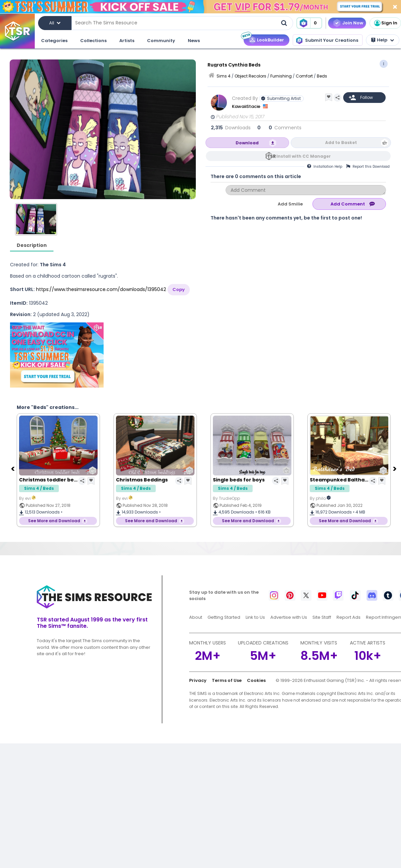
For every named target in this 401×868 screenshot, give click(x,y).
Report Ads (349, 617)
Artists (127, 41)
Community (161, 41)
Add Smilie (290, 204)
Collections (93, 41)
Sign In (385, 23)
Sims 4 (224, 76)
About (196, 617)
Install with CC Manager (304, 156)
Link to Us (255, 617)
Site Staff (322, 617)
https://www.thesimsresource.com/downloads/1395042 (101, 289)
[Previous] (13, 468)
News (194, 41)
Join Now (353, 23)
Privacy (198, 680)
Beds (322, 76)
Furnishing (281, 76)
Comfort (304, 76)
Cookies (256, 680)
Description (32, 245)
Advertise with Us (289, 617)
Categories (54, 41)
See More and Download (54, 521)
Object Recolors (250, 76)
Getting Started (224, 617)
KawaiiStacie (247, 106)
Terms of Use (227, 680)
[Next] (395, 468)
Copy (179, 290)
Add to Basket (341, 142)
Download (247, 143)
